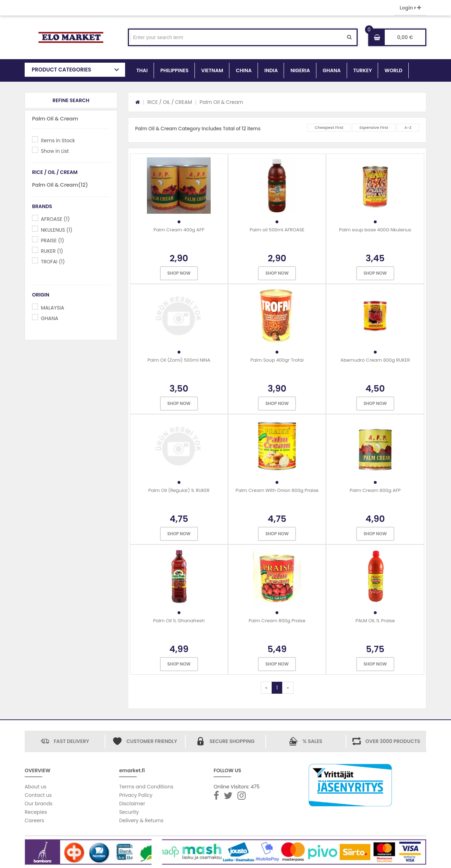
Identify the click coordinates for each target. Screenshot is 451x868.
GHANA (332, 70)
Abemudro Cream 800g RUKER (375, 360)
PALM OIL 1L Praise (375, 621)
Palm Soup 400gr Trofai (277, 360)
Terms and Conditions (146, 787)
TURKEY (363, 70)
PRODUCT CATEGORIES (61, 70)
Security (129, 812)
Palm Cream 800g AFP (375, 490)
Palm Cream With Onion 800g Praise (277, 490)
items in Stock (58, 140)
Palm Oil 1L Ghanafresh (179, 621)
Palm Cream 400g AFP (179, 230)
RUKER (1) (52, 251)
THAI (142, 70)
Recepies (36, 812)
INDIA (271, 70)
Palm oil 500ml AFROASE (277, 230)
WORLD (393, 70)
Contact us (38, 795)
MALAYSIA (52, 308)
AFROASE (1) (55, 219)
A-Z (408, 127)
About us (36, 787)
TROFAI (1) (53, 262)
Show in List (55, 151)
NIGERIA (300, 70)
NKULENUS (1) (57, 230)
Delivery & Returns (141, 820)
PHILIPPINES (174, 70)
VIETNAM (212, 70)
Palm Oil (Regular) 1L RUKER (179, 490)
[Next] (288, 688)
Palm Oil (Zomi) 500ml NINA (179, 360)
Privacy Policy (136, 795)
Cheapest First (329, 127)
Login (410, 8)
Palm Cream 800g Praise (277, 621)
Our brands (39, 804)
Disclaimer (132, 804)
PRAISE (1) (52, 241)
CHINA (244, 70)
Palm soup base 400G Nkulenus (375, 230)
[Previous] (266, 688)
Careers (34, 820)
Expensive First (374, 127)
